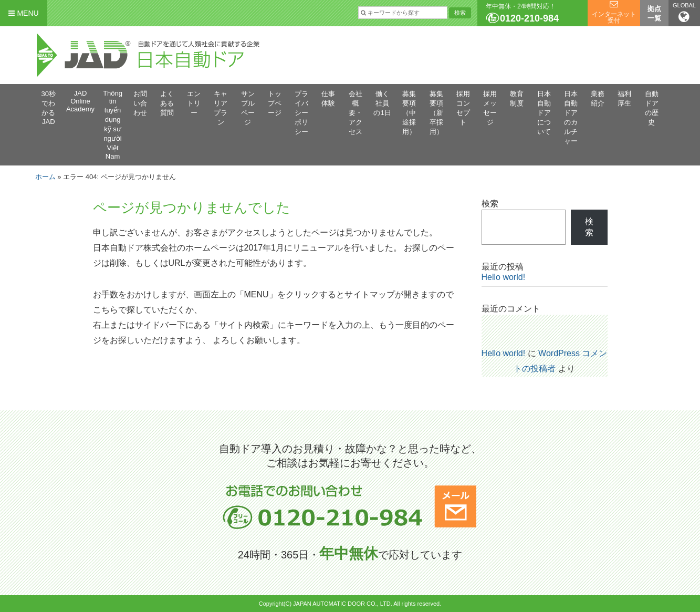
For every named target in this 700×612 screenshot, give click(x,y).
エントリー (194, 103)
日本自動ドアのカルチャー (571, 117)
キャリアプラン (221, 108)
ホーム (45, 177)
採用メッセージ (490, 108)
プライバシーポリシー (301, 113)
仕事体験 (328, 98)
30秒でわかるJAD (49, 108)
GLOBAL (684, 13)
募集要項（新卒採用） (436, 113)
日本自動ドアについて (544, 113)
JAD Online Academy (80, 101)
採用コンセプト (463, 108)
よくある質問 (167, 103)
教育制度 (517, 98)
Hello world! (504, 277)
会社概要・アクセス (356, 113)
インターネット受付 (614, 17)
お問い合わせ (140, 103)
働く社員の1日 (382, 103)
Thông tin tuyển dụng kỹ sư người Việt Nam (113, 125)
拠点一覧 (654, 13)
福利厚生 (624, 98)
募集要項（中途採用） (409, 113)
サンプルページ (248, 108)
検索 (490, 204)
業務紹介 (598, 98)
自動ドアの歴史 (652, 108)
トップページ (275, 103)
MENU (23, 13)
